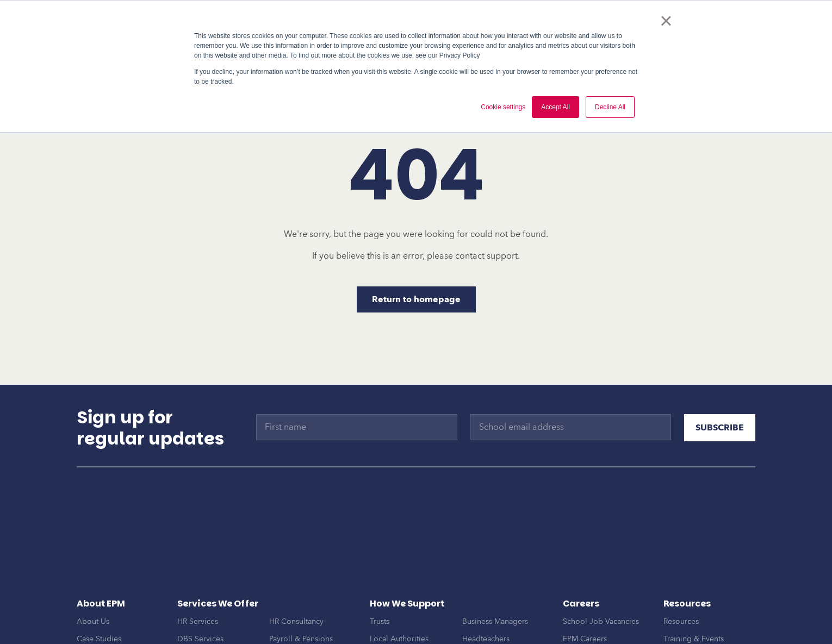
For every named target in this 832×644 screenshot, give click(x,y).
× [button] (666, 21)
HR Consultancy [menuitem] (296, 573)
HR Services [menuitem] (198, 573)
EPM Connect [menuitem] (293, 625)
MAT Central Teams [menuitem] (496, 608)
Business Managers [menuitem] (495, 573)
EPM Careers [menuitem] (585, 590)
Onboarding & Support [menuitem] (218, 625)
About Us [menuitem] (93, 573)
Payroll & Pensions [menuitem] (301, 590)
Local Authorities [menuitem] (399, 590)
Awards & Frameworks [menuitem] (115, 608)
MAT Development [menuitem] (210, 608)
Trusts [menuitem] (380, 573)
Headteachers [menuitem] (486, 590)
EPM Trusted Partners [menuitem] (113, 625)
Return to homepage (416, 299)
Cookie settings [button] (503, 107)
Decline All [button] (610, 107)
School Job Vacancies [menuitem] (601, 573)
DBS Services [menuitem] (200, 590)
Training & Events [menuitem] (694, 590)
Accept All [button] (555, 107)
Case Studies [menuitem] (99, 590)
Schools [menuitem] (384, 608)
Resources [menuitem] (681, 573)
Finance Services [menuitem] (298, 608)
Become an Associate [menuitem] (600, 608)
